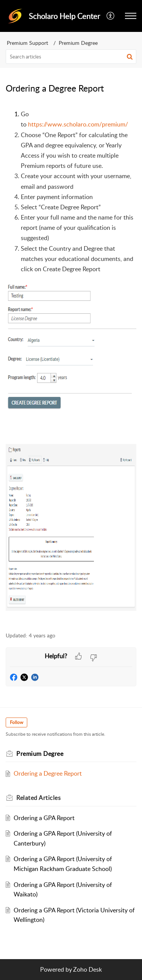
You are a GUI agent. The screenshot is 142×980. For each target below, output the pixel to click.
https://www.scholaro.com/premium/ (78, 124)
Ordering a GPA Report (44, 818)
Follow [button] (16, 722)
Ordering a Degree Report (48, 773)
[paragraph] (71, 366)
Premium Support (27, 43)
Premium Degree (78, 43)
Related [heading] (38, 798)
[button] (111, 16)
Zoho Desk (87, 969)
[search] (71, 57)
